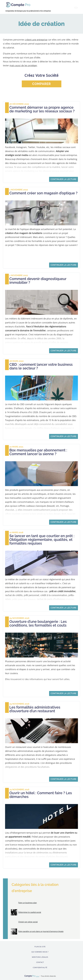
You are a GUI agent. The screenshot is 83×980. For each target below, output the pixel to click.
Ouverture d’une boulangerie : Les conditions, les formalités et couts (38, 623)
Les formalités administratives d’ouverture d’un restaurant (35, 709)
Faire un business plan (28, 903)
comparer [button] (41, 84)
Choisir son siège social (28, 922)
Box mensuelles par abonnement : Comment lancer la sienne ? (38, 452)
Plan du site (40, 947)
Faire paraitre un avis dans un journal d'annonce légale (41, 931)
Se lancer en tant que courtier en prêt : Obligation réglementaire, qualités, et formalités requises (42, 540)
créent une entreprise (36, 40)
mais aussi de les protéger (23, 65)
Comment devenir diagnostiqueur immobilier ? (38, 281)
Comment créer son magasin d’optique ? (43, 193)
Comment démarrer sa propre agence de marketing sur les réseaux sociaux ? (42, 109)
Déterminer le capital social (30, 912)
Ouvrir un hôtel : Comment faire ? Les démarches (41, 795)
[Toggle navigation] (76, 8)
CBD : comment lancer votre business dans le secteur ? (41, 366)
